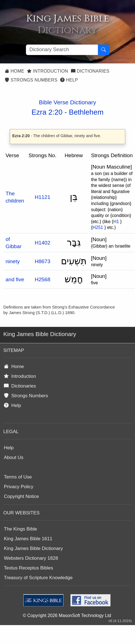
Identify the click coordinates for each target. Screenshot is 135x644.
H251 (98, 227)
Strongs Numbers (31, 80)
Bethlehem (86, 112)
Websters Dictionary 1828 (31, 558)
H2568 (43, 279)
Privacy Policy (19, 487)
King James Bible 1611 (28, 539)
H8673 (43, 261)
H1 (116, 222)
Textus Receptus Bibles (29, 568)
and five (15, 279)
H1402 (43, 243)
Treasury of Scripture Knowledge (38, 578)
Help (69, 80)
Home (14, 71)
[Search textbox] (62, 50)
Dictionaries (90, 71)
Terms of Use (18, 477)
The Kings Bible (20, 529)
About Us (14, 457)
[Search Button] (104, 50)
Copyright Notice (21, 496)
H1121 (43, 197)
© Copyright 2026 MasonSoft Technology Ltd (67, 615)
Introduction (47, 71)
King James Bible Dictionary (33, 548)
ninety (13, 261)
